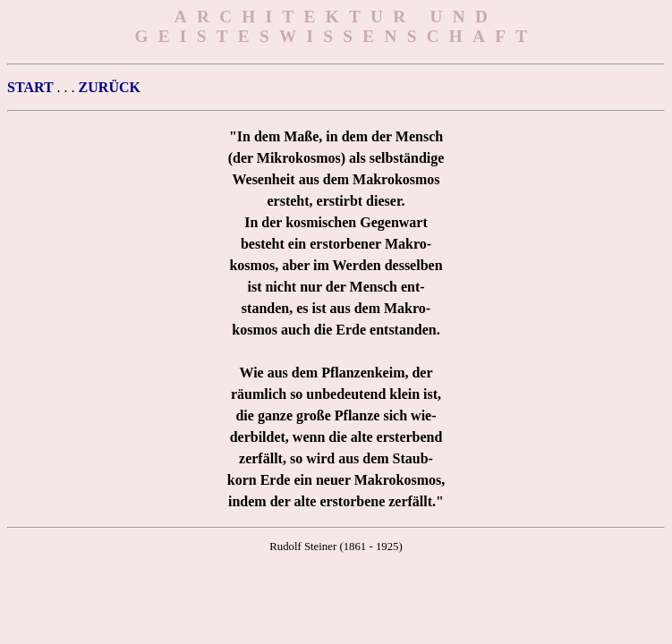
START (30, 87)
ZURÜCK (110, 87)
